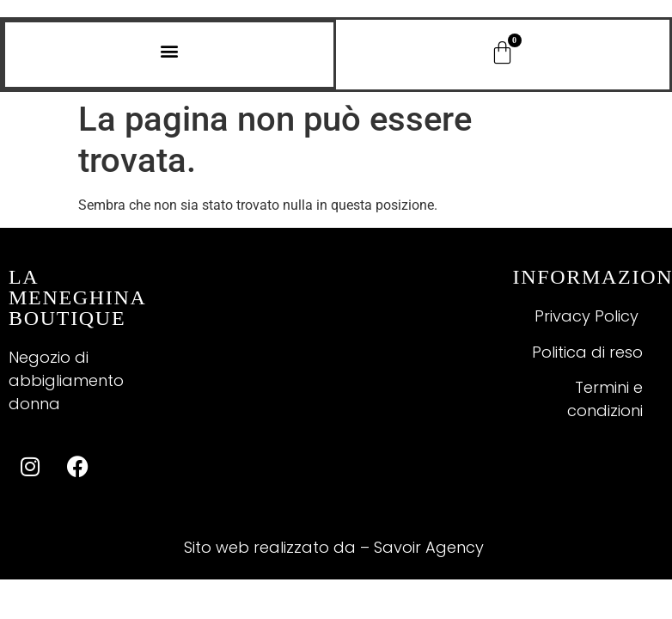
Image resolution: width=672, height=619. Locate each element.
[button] (170, 50)
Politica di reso (587, 352)
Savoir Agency (431, 547)
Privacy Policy (589, 316)
